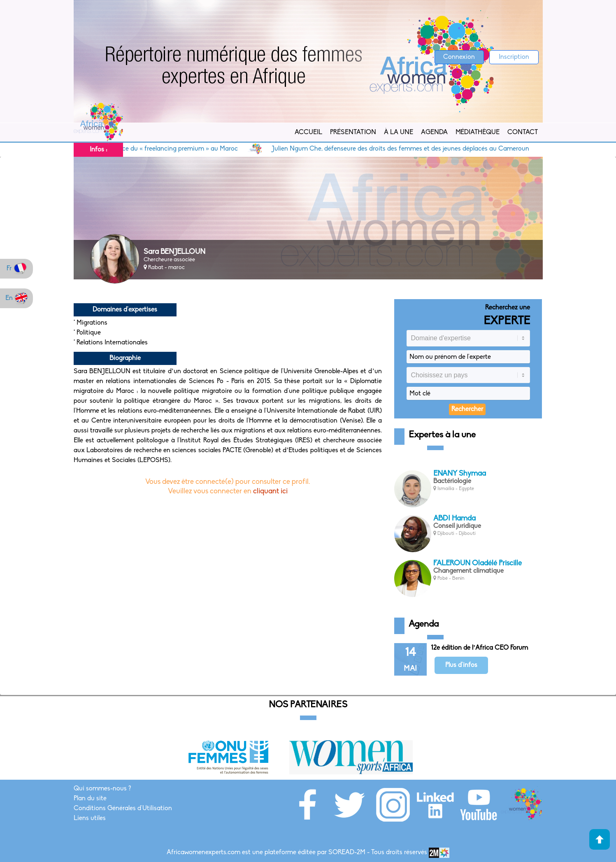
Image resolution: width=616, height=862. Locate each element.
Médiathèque (478, 132)
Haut (600, 839)
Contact (523, 132)
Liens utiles (90, 818)
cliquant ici (270, 491)
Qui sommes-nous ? (102, 789)
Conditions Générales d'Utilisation (123, 809)
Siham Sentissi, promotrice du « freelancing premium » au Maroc (150, 149)
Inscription (514, 57)
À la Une (399, 132)
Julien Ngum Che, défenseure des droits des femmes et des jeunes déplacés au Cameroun (409, 149)
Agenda (434, 132)
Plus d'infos (461, 665)
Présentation (353, 132)
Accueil (308, 132)
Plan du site (90, 799)
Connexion (459, 57)
